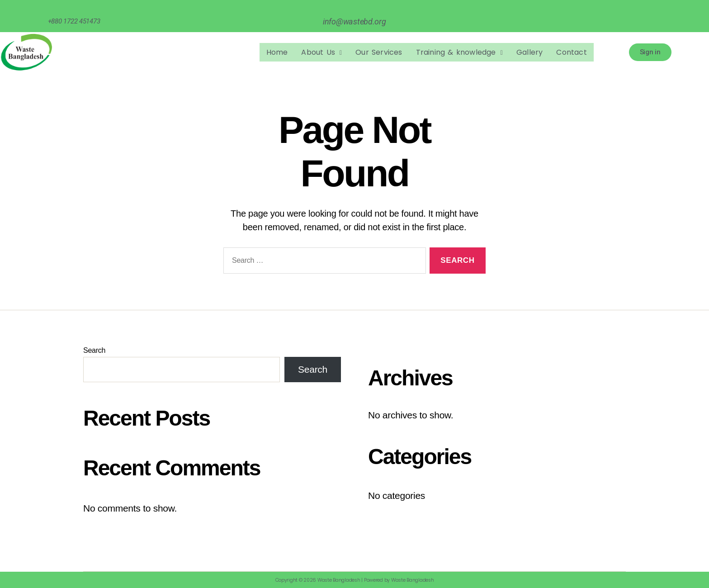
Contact (571, 52)
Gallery (529, 52)
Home (277, 52)
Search (94, 350)
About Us (321, 52)
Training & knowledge (459, 52)
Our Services (379, 52)
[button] (321, 52)
